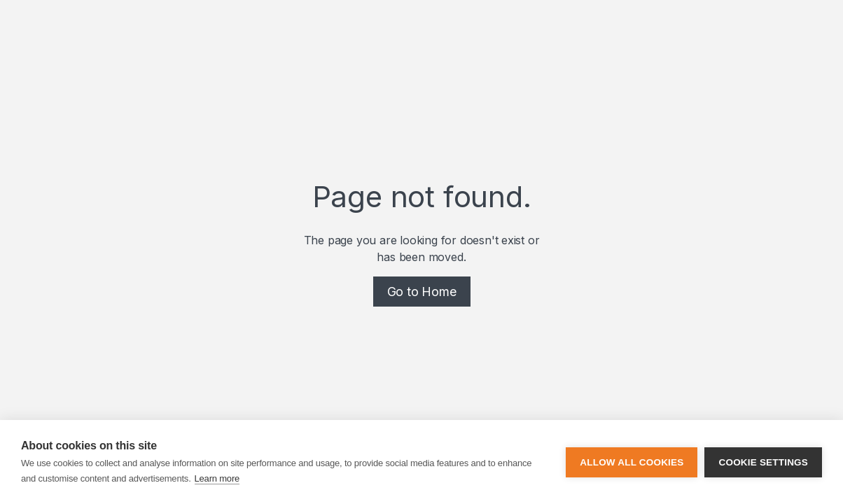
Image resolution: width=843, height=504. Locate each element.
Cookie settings (763, 462)
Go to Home (422, 292)
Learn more (217, 478)
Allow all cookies (632, 462)
